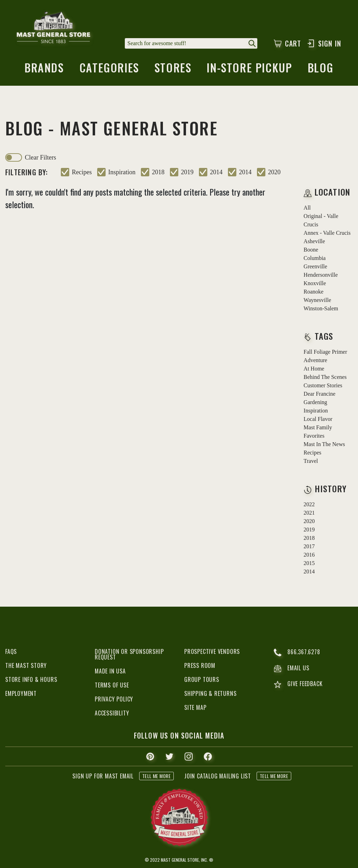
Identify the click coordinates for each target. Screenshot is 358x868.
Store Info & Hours (31, 679)
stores (173, 70)
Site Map (195, 707)
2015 (309, 563)
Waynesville (317, 300)
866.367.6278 (297, 652)
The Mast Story (26, 665)
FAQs (11, 651)
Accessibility (112, 713)
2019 (187, 172)
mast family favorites (318, 432)
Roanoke (313, 292)
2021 (309, 513)
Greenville (315, 266)
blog (321, 70)
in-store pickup (249, 70)
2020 (274, 172)
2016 (309, 555)
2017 (309, 546)
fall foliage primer (325, 352)
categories (109, 70)
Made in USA (110, 671)
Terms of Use (112, 685)
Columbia (314, 258)
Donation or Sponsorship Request (129, 654)
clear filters (40, 157)
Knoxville (315, 283)
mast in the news (324, 444)
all (307, 208)
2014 (216, 172)
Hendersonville (321, 275)
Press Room (200, 665)
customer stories (323, 385)
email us (291, 669)
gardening (315, 402)
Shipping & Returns (210, 693)
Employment (21, 693)
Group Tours (202, 679)
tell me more (156, 776)
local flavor (318, 419)
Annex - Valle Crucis (327, 233)
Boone (311, 250)
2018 (158, 172)
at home (314, 369)
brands (44, 70)
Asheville (314, 241)
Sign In (324, 43)
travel (311, 461)
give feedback (298, 684)
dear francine (319, 394)
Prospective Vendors (212, 651)
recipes (82, 172)
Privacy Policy (114, 699)
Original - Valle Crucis (321, 220)
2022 (309, 504)
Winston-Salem (321, 308)
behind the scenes (325, 377)
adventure (315, 360)
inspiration (122, 172)
